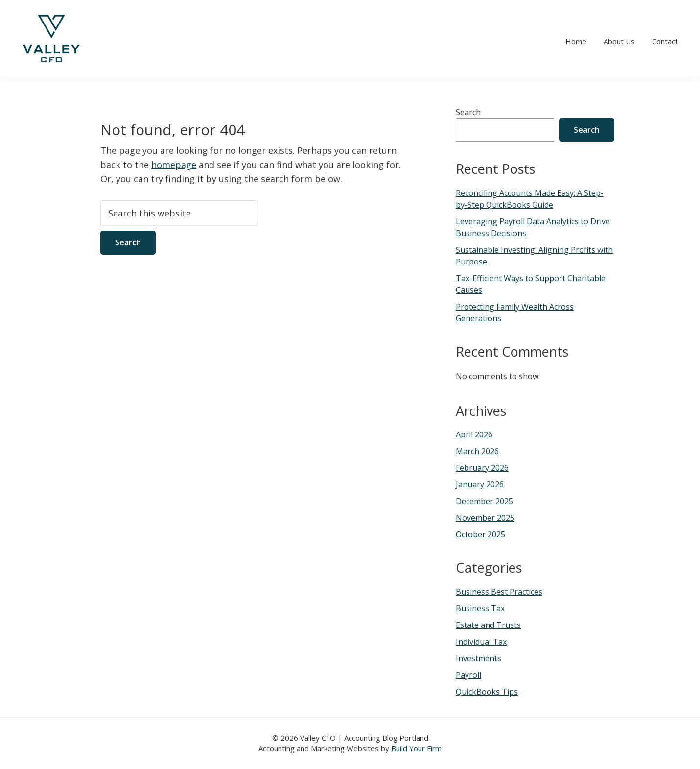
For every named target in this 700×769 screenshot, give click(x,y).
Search (468, 112)
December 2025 (484, 501)
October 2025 (480, 534)
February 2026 (482, 468)
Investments (478, 658)
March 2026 (477, 451)
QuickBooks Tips (487, 692)
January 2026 (480, 484)
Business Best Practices (499, 592)
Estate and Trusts (488, 625)
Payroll (468, 675)
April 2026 (474, 434)
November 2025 (485, 518)
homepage (174, 165)
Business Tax (480, 608)
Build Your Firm (416, 748)
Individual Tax (481, 642)
